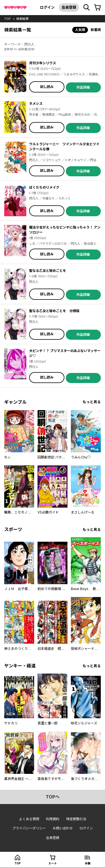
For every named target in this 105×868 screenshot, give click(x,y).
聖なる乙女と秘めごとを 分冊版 (54, 311)
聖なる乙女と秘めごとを (48, 271)
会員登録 (69, 7)
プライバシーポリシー (29, 828)
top (7, 19)
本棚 (88, 863)
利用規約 (53, 819)
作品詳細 (83, 87)
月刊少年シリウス (43, 63)
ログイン (47, 7)
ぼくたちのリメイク (44, 187)
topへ (53, 797)
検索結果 (22, 19)
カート (53, 863)
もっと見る (92, 402)
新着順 (96, 30)
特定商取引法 (76, 819)
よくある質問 (29, 819)
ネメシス (36, 104)
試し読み (47, 87)
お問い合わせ (63, 828)
